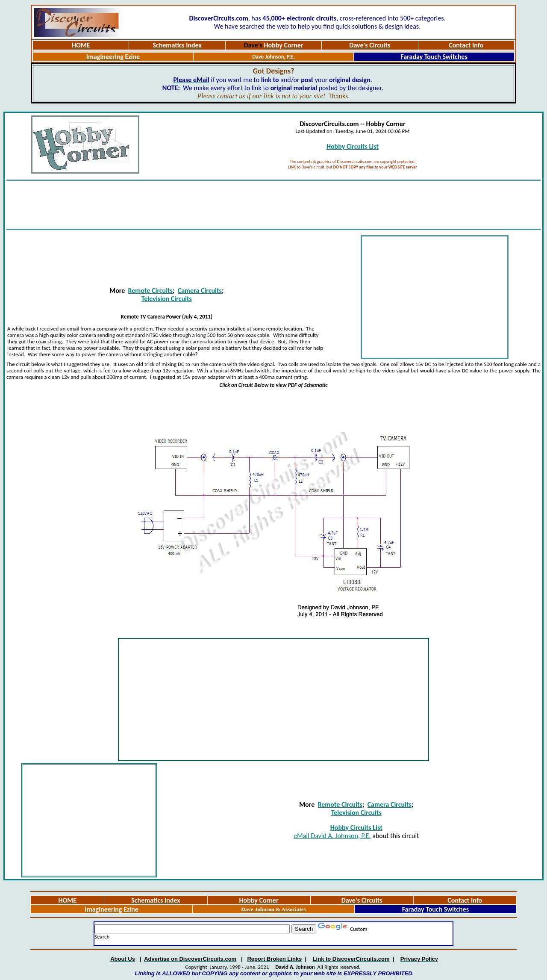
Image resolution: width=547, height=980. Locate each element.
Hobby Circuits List (353, 146)
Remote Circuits (150, 291)
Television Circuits (167, 299)
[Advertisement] (273, 205)
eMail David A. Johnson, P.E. (332, 836)
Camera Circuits (200, 291)
